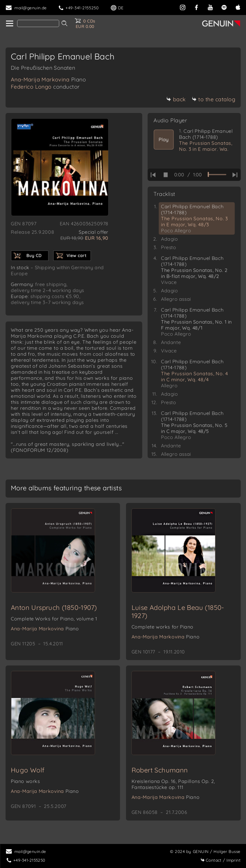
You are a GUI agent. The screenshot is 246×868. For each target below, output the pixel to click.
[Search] (38, 23)
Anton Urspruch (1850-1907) (54, 608)
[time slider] (217, 175)
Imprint (220, 860)
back (176, 99)
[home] (9, 24)
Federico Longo (45, 87)
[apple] (238, 7)
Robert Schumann (160, 770)
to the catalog (213, 99)
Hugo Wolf (28, 770)
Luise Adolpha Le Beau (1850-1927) (178, 612)
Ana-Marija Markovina (48, 79)
